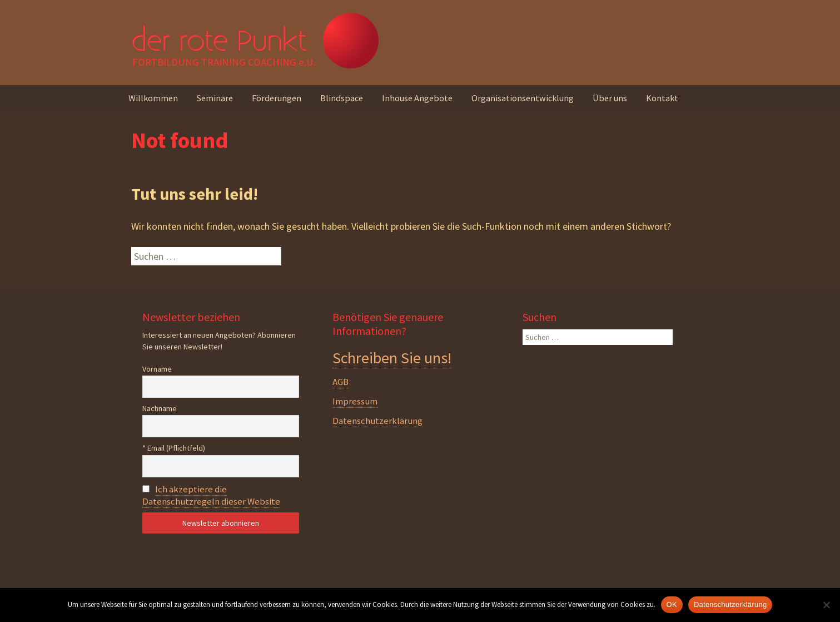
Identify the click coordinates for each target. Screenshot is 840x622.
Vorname (157, 369)
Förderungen (277, 98)
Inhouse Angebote (417, 98)
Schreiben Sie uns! (392, 358)
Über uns (610, 98)
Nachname (160, 408)
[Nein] (826, 605)
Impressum (355, 401)
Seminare (215, 98)
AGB (341, 382)
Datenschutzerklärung (377, 421)
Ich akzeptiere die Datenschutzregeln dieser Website (211, 495)
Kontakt (662, 98)
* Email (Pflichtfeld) (174, 448)
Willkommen (153, 98)
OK (672, 604)
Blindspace (342, 98)
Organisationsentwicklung (523, 98)
